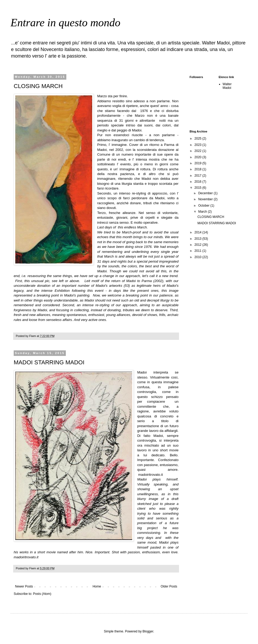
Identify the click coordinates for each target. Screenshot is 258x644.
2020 (199, 157)
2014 (199, 232)
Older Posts (169, 586)
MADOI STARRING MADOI (49, 362)
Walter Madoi (227, 86)
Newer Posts (24, 586)
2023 (199, 145)
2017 (199, 176)
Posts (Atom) (42, 594)
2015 (199, 188)
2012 (199, 245)
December (206, 193)
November (206, 199)
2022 (199, 151)
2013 (199, 239)
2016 (199, 182)
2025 (199, 139)
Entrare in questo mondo (65, 23)
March (203, 212)
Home (97, 586)
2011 (199, 251)
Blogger (148, 631)
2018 (199, 169)
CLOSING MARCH (38, 86)
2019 (199, 163)
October (204, 206)
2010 (199, 257)
